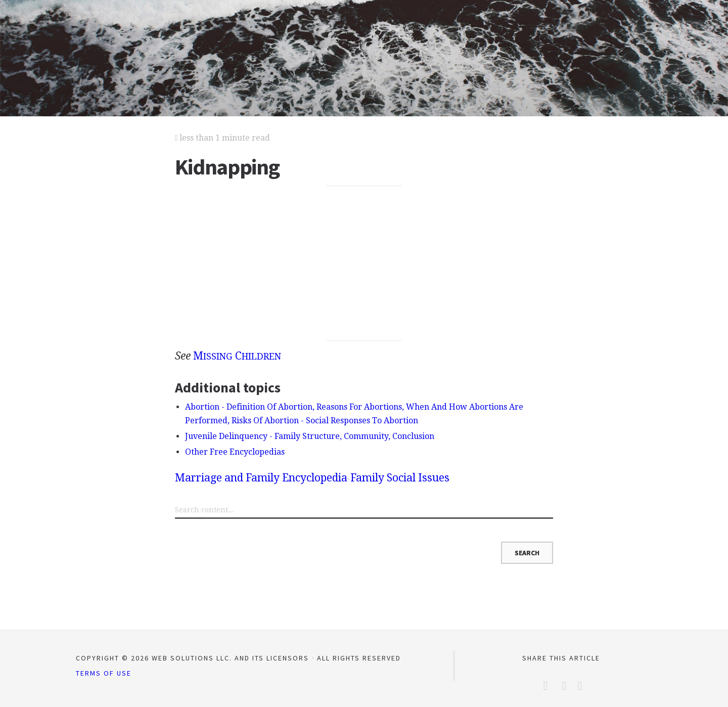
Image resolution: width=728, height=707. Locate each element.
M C (237, 356)
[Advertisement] (364, 263)
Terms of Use (104, 673)
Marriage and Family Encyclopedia (261, 478)
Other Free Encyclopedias (235, 452)
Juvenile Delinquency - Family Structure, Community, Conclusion (310, 436)
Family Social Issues (400, 478)
